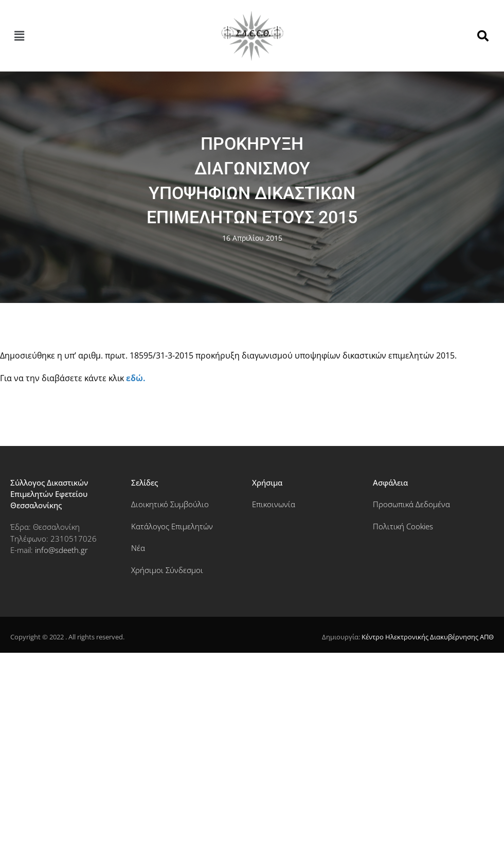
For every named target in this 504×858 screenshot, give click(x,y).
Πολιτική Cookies (403, 526)
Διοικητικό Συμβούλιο (170, 504)
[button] (19, 36)
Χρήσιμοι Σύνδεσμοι (167, 570)
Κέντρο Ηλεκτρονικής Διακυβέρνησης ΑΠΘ (428, 637)
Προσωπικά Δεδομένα (411, 504)
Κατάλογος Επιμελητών (172, 526)
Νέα (138, 548)
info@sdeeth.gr (61, 550)
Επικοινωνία (274, 504)
